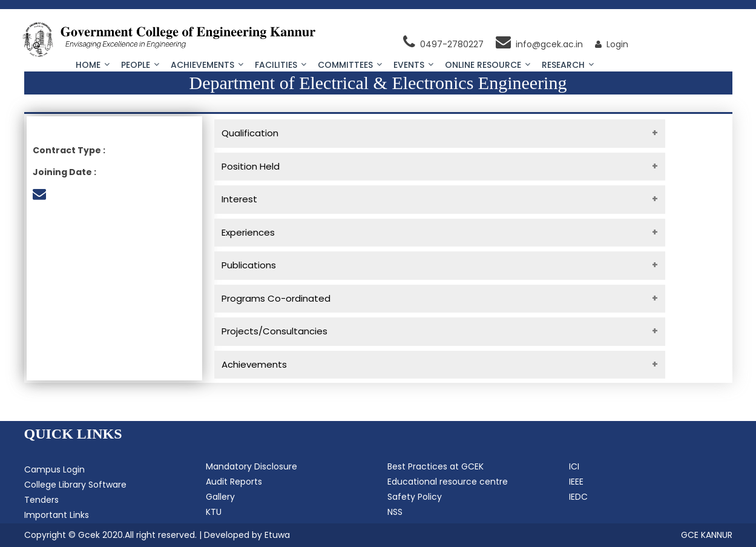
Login (612, 44)
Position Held (251, 166)
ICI (574, 466)
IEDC (578, 497)
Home (93, 65)
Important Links (57, 515)
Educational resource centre (448, 482)
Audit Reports (234, 482)
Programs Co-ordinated (276, 298)
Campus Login (54, 469)
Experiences (248, 232)
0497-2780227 (443, 44)
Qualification (250, 133)
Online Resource (488, 65)
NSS (395, 512)
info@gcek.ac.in (539, 44)
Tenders (41, 500)
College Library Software (75, 485)
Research (568, 65)
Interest (239, 199)
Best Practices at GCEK (436, 466)
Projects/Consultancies (274, 331)
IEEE (576, 482)
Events (413, 65)
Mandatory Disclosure (251, 466)
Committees (350, 65)
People (140, 65)
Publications (249, 265)
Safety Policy (415, 497)
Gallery (220, 497)
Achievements (207, 65)
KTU (214, 512)
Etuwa (277, 535)
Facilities (281, 65)
